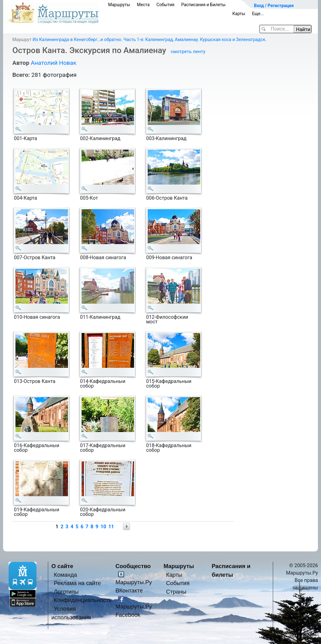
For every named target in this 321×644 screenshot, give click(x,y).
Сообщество (133, 566)
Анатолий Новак (53, 63)
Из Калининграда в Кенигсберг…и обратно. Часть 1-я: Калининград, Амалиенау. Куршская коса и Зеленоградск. (149, 40)
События (165, 5)
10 (103, 527)
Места (143, 5)
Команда (65, 575)
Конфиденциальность (83, 600)
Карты (239, 14)
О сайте (62, 566)
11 (111, 527)
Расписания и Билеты (203, 5)
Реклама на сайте (77, 583)
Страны (176, 592)
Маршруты (119, 5)
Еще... (258, 14)
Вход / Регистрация (274, 6)
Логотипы (66, 592)
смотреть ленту (188, 52)
